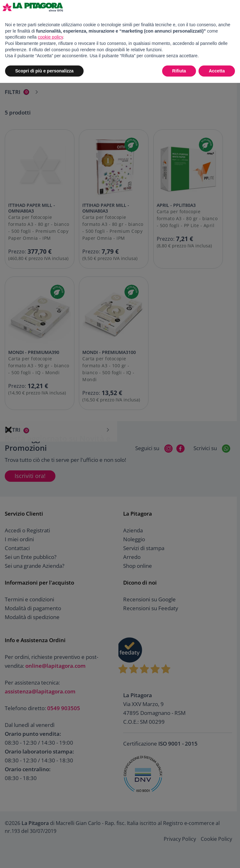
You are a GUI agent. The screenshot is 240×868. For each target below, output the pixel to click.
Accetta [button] (217, 71)
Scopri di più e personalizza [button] (44, 71)
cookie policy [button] (51, 37)
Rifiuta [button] (179, 71)
